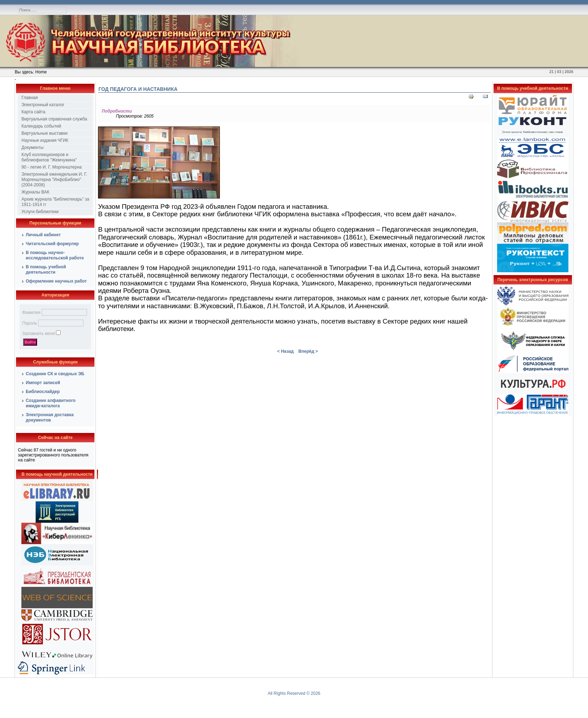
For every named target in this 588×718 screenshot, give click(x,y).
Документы (32, 148)
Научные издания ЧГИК (45, 140)
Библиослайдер (43, 392)
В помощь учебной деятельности (46, 270)
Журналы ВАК (35, 192)
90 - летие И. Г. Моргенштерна (51, 167)
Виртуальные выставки (44, 133)
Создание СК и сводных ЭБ (55, 374)
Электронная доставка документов (50, 417)
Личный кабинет (43, 235)
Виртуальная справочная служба (54, 119)
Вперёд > (308, 351)
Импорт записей (43, 383)
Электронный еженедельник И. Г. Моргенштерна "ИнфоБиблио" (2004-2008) (54, 180)
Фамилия (31, 312)
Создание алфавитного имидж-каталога (51, 403)
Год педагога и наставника (138, 89)
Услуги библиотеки (40, 212)
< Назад (285, 351)
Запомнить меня (38, 334)
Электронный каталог (43, 105)
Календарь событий (41, 126)
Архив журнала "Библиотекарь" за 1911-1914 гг (55, 202)
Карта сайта (33, 112)
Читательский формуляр (52, 244)
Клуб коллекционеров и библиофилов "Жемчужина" (49, 157)
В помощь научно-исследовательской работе (55, 255)
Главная (30, 98)
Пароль (30, 323)
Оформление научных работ (56, 281)
